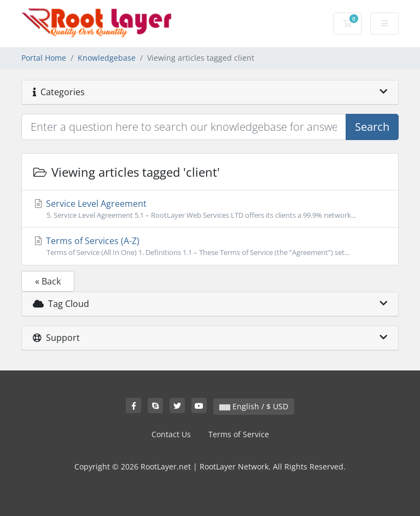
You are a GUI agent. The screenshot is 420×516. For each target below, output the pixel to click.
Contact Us (171, 434)
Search (372, 127)
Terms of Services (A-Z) (210, 246)
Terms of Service (239, 434)
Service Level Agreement (210, 209)
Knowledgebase (107, 58)
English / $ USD (254, 406)
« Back (48, 281)
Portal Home (44, 58)
